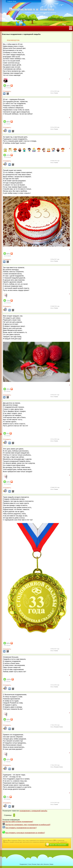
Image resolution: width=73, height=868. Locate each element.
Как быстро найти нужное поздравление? (18, 822)
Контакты (46, 864)
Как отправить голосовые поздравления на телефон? (25, 833)
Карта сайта (40, 864)
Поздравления (23, 864)
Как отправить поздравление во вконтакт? (21, 828)
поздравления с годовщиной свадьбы (33, 811)
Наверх (52, 864)
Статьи (29, 864)
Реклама (34, 864)
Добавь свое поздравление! (58, 845)
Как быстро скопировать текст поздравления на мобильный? (28, 825)
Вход (15, 1)
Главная (10, 1)
